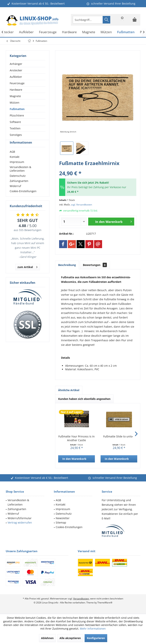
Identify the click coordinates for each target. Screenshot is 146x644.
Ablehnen (47, 638)
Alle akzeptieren (70, 638)
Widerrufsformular (20, 518)
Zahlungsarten (19, 188)
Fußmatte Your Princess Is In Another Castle (77, 438)
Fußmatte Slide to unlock (119, 436)
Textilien (15, 128)
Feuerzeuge (17, 83)
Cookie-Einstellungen (23, 198)
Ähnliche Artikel (69, 390)
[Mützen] (106, 32)
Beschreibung (67, 265)
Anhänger (16, 64)
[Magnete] (89, 32)
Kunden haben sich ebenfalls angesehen (84, 399)
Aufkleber (16, 77)
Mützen (15, 103)
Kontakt (15, 164)
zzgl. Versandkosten (81, 205)
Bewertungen (95, 265)
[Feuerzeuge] (48, 32)
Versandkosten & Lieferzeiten (20, 176)
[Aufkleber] (26, 32)
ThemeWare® (105, 603)
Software (15, 122)
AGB (12, 158)
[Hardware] (69, 32)
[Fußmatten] (126, 32)
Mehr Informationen (93, 629)
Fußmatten (17, 109)
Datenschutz (18, 183)
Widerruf (15, 193)
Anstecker (16, 70)
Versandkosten (81, 599)
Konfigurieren (96, 638)
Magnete (15, 96)
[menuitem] (135, 20)
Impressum (17, 169)
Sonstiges (16, 135)
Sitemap (61, 523)
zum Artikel (27, 273)
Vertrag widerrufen (20, 523)
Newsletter (63, 518)
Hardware (16, 90)
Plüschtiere (17, 115)
